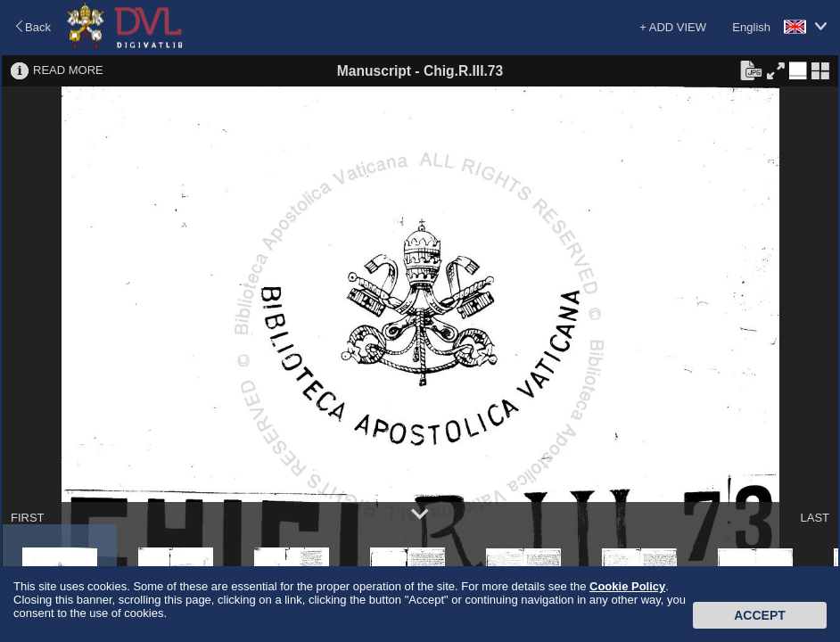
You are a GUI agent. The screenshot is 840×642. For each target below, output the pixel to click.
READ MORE (68, 70)
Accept (760, 615)
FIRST (28, 518)
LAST (815, 518)
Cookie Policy (627, 586)
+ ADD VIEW (673, 27)
